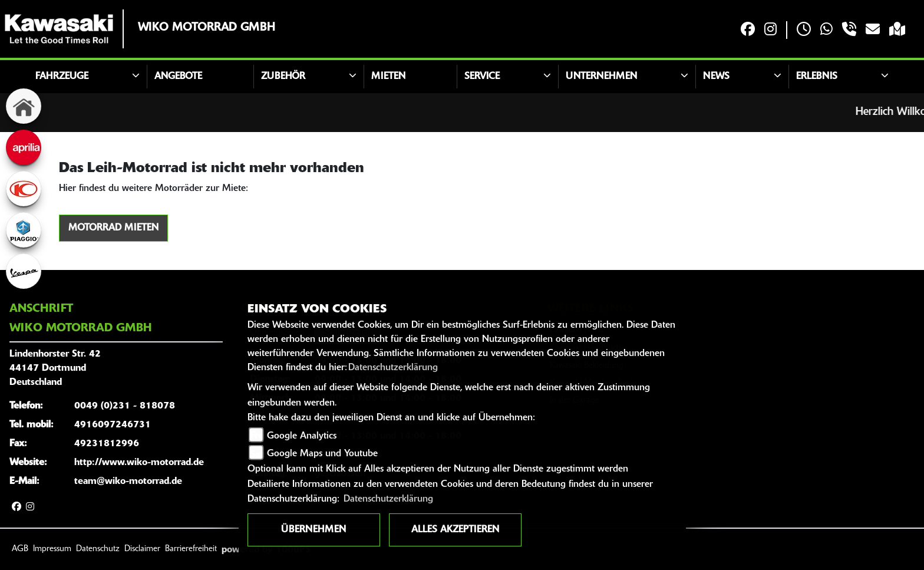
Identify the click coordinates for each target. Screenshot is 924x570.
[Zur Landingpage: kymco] (24, 189)
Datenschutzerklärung (393, 368)
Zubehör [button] (283, 77)
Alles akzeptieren (455, 530)
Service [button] (482, 77)
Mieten (388, 77)
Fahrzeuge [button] (62, 77)
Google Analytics (302, 436)
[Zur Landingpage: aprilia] (24, 147)
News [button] (716, 77)
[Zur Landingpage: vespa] (24, 271)
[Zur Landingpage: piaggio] (24, 230)
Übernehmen (313, 530)
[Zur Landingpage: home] (24, 106)
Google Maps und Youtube (322, 454)
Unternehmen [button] (601, 77)
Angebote (178, 77)
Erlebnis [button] (817, 77)
